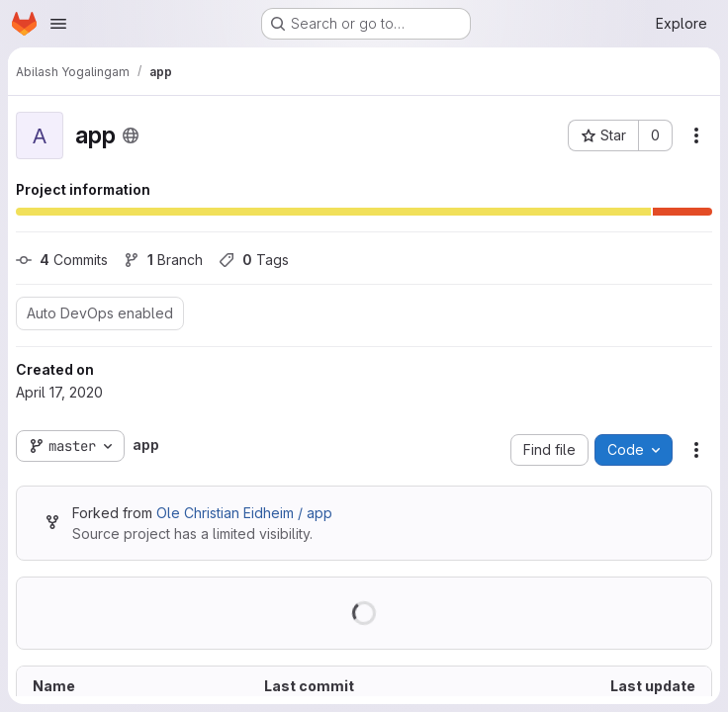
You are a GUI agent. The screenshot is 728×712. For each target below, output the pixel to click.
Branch (163, 260)
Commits (62, 260)
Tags (254, 260)
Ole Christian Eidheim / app (244, 513)
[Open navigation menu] (58, 24)
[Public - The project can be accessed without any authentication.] (131, 135)
